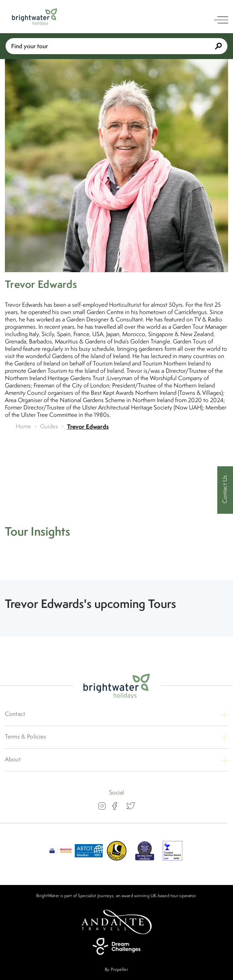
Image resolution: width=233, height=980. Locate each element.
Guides (49, 426)
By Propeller (116, 969)
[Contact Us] (225, 490)
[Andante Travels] (117, 922)
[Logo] (35, 17)
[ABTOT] (89, 858)
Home (24, 426)
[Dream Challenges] (117, 946)
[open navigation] (221, 20)
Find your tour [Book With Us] (116, 46)
